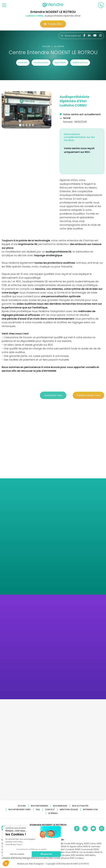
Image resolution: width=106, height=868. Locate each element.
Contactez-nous (53, 395)
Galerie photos (80, 62)
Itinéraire (23, 62)
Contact (50, 810)
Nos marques (60, 806)
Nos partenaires (39, 806)
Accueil (22, 806)
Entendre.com (90, 810)
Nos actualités (80, 806)
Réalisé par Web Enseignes (30, 864)
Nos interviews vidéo (20, 810)
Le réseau (53, 813)
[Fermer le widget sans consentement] (15, 828)
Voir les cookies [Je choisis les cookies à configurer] (17, 854)
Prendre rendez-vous (88, 395)
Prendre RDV (53, 24)
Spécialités (60, 62)
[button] (5, 110)
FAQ (38, 810)
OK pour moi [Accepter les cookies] (46, 854)
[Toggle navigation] (4, 5)
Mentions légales (69, 810)
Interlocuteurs (41, 62)
